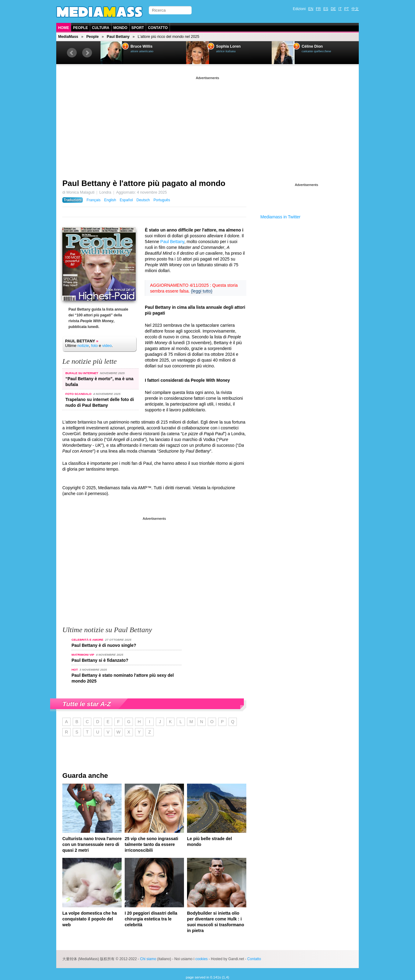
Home (64, 28)
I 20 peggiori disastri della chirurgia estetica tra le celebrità (151, 919)
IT (340, 9)
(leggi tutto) (202, 291)
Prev (72, 53)
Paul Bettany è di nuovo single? (104, 645)
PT (346, 9)
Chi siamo (148, 959)
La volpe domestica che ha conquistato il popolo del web (90, 919)
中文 (355, 9)
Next (87, 53)
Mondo (120, 28)
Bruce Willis (141, 46)
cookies (201, 959)
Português (162, 200)
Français (94, 200)
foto (94, 346)
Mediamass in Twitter (280, 217)
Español (126, 200)
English (110, 200)
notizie (83, 346)
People (81, 28)
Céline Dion (312, 46)
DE (333, 9)
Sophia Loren (228, 46)
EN (311, 9)
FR (318, 9)
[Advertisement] (208, 124)
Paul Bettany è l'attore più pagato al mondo (144, 183)
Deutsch (143, 200)
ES (326, 9)
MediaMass (68, 37)
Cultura (101, 28)
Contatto (158, 28)
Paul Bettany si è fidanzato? (100, 660)
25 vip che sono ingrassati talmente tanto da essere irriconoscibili (151, 844)
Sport (138, 28)
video (107, 346)
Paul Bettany (118, 37)
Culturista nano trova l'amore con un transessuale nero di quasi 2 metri (92, 844)
